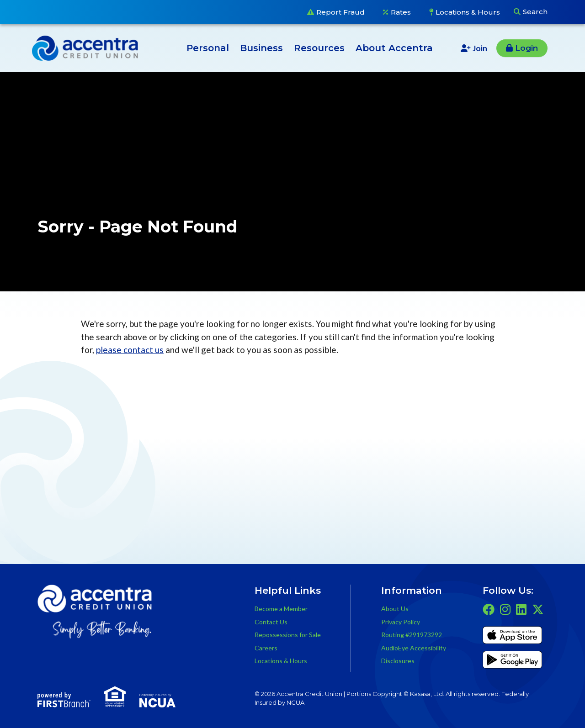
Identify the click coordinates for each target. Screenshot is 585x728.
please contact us (130, 350)
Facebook (489, 609)
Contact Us (271, 622)
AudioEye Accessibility (414, 648)
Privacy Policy (401, 622)
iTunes (512, 637)
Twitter (538, 609)
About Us (395, 609)
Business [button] (261, 48)
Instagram (505, 609)
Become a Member (281, 609)
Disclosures (398, 661)
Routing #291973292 (412, 635)
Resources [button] (319, 48)
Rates (401, 12)
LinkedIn (521, 609)
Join (480, 48)
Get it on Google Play (512, 661)
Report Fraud (340, 12)
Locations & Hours (468, 12)
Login (526, 48)
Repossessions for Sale (288, 635)
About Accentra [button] (394, 48)
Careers (266, 648)
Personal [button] (208, 48)
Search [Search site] (535, 12)
